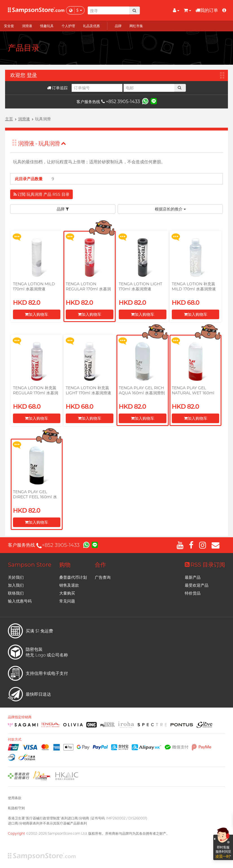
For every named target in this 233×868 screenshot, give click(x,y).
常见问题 (67, 601)
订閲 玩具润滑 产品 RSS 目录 (41, 194)
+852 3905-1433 (121, 102)
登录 (32, 75)
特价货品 (193, 593)
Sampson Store (30, 565)
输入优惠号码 (20, 601)
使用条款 (15, 798)
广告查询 (103, 577)
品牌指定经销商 (20, 717)
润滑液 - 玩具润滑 (42, 143)
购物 (65, 565)
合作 (100, 565)
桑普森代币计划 (73, 577)
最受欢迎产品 (197, 585)
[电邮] (149, 88)
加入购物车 (37, 314)
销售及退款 (69, 585)
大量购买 (67, 593)
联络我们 (16, 593)
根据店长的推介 (170, 209)
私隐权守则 (16, 808)
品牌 (63, 209)
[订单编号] (97, 88)
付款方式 (15, 739)
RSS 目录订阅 (205, 565)
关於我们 (16, 577)
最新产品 (193, 577)
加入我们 (16, 585)
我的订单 (207, 10)
